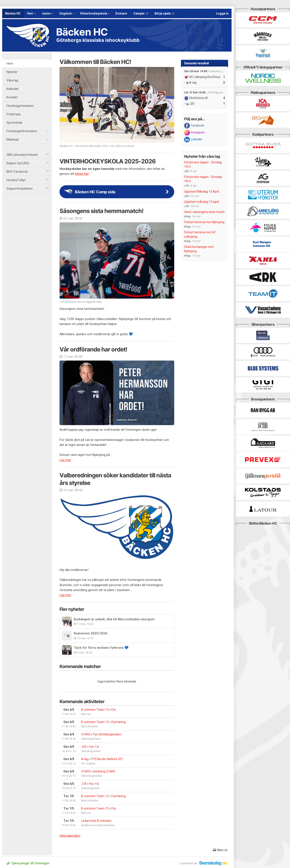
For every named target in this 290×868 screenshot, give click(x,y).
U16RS (86, 734)
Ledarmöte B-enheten (96, 821)
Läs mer (65, 460)
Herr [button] (31, 13)
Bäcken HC (13, 13)
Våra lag (12, 80)
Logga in (222, 13)
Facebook (194, 126)
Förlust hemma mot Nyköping (204, 222)
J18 (84, 784)
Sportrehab (14, 123)
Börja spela (164, 13)
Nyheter (12, 72)
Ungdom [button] (67, 13)
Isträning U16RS (104, 771)
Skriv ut (220, 850)
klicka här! (82, 174)
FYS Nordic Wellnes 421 (107, 759)
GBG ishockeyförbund (28, 155)
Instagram (195, 133)
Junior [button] (48, 13)
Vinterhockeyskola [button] (95, 13)
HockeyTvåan (28, 180)
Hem (10, 63)
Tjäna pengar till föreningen (28, 863)
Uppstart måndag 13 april (201, 202)
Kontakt (12, 97)
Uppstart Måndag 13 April (202, 192)
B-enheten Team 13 (95, 710)
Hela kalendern (70, 836)
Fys (114, 710)
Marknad (28, 140)
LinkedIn (193, 140)
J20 (84, 747)
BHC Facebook (28, 172)
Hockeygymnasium (20, 106)
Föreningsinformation (28, 131)
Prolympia (14, 114)
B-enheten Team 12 (95, 722)
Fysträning (119, 722)
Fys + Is (94, 747)
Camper (141, 13)
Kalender (13, 89)
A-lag (85, 759)
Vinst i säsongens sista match (204, 212)
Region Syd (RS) (28, 163)
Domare (121, 13)
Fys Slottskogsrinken (107, 734)
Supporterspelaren (28, 189)
